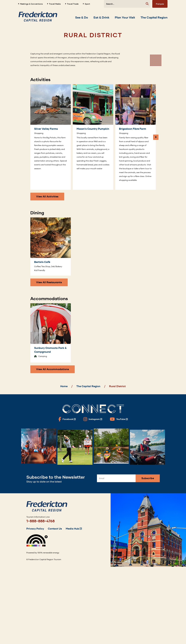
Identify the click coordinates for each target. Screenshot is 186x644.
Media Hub (74, 529)
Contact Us (55, 529)
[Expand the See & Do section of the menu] (82, 18)
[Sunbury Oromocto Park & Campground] (51, 333)
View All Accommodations (53, 369)
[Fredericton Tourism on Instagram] (93, 419)
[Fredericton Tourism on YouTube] (119, 419)
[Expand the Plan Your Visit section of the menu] (125, 18)
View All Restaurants (49, 282)
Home (64, 386)
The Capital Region (88, 386)
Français (160, 4)
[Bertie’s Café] (51, 247)
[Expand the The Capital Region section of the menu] (154, 18)
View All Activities (47, 196)
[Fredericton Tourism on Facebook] (67, 419)
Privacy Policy (35, 529)
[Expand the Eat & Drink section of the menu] (101, 18)
